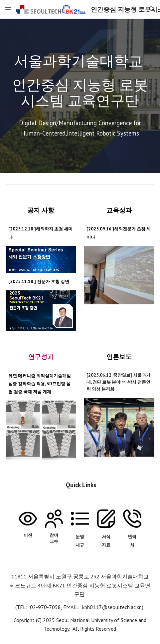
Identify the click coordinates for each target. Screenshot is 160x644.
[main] (80, 81)
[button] (8, 9)
